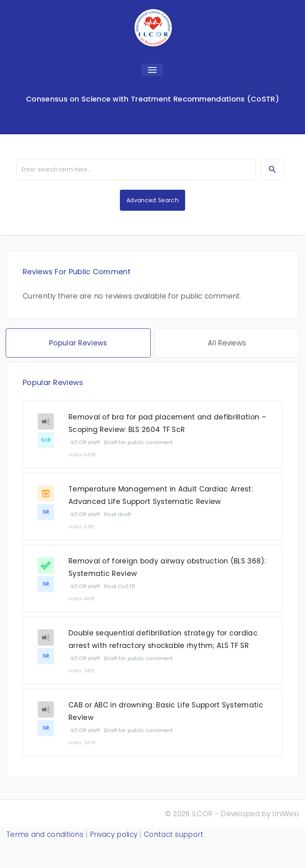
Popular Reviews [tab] (78, 343)
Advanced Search (152, 200)
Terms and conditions (45, 834)
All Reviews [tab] (227, 343)
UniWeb (286, 814)
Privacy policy (114, 834)
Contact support (174, 834)
